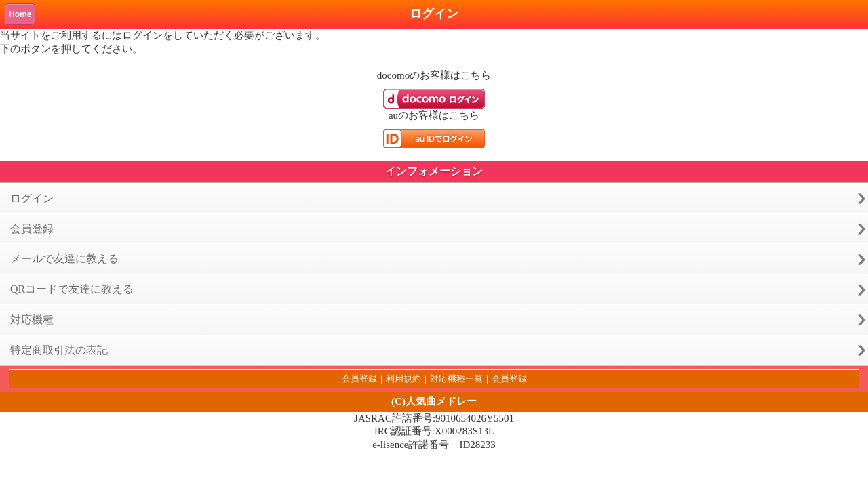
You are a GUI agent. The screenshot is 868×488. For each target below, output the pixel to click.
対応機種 (32, 320)
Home (20, 14)
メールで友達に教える (64, 259)
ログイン (32, 198)
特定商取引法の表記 (59, 350)
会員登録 (32, 229)
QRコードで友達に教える (72, 289)
